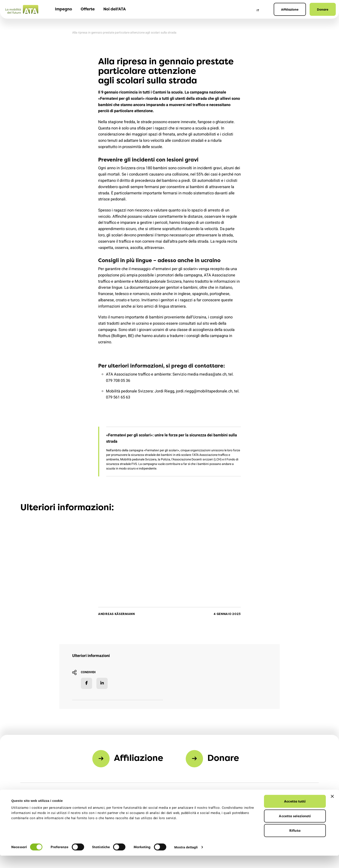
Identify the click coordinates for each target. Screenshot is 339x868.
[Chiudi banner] (332, 809)
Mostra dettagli (186, 859)
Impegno (63, 9)
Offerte (88, 9)
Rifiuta (295, 843)
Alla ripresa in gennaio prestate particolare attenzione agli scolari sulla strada (124, 33)
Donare (323, 9)
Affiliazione (290, 9)
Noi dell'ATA (115, 9)
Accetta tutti (295, 814)
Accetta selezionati (295, 828)
